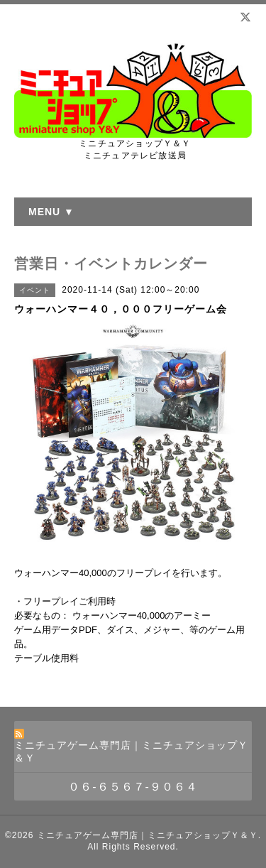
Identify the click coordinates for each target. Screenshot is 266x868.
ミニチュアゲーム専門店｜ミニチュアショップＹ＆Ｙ (148, 835)
